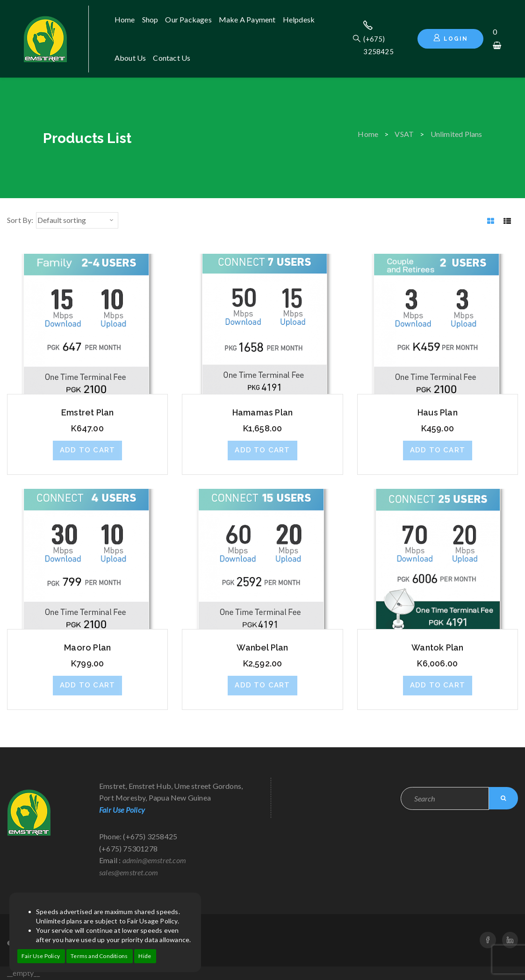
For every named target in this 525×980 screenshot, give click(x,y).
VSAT (404, 134)
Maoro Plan (87, 647)
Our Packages (188, 19)
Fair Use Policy (41, 956)
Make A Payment (247, 19)
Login (450, 38)
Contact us (172, 58)
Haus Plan (438, 412)
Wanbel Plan (262, 647)
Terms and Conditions (99, 956)
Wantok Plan (437, 647)
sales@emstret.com (129, 872)
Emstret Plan (87, 412)
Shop (150, 19)
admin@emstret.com (154, 860)
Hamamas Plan (262, 412)
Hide (145, 956)
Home (125, 19)
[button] (87, 451)
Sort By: (20, 220)
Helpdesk (299, 19)
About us (130, 58)
